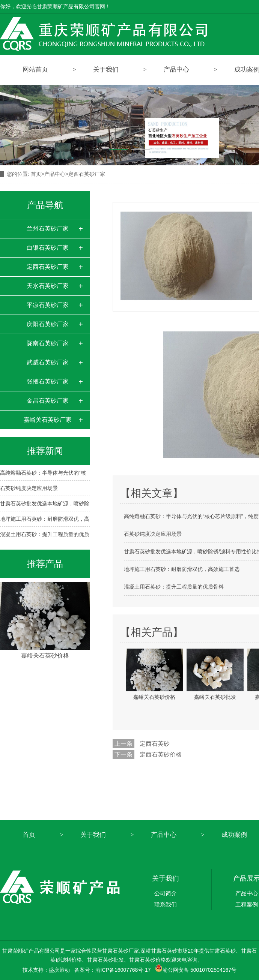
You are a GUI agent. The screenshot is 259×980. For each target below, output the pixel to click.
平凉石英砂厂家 (48, 305)
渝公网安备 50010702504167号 (196, 970)
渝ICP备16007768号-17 (123, 970)
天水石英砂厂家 (48, 286)
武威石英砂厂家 (48, 362)
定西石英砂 (155, 744)
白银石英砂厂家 (48, 248)
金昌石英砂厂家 (48, 401)
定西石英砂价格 (161, 754)
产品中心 (176, 70)
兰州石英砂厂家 (48, 229)
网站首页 (35, 70)
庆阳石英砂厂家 (48, 324)
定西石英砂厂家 (87, 174)
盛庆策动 (59, 970)
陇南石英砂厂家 (48, 343)
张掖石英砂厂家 (48, 381)
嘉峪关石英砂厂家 (48, 420)
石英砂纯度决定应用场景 (29, 488)
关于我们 (106, 70)
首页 (38, 174)
